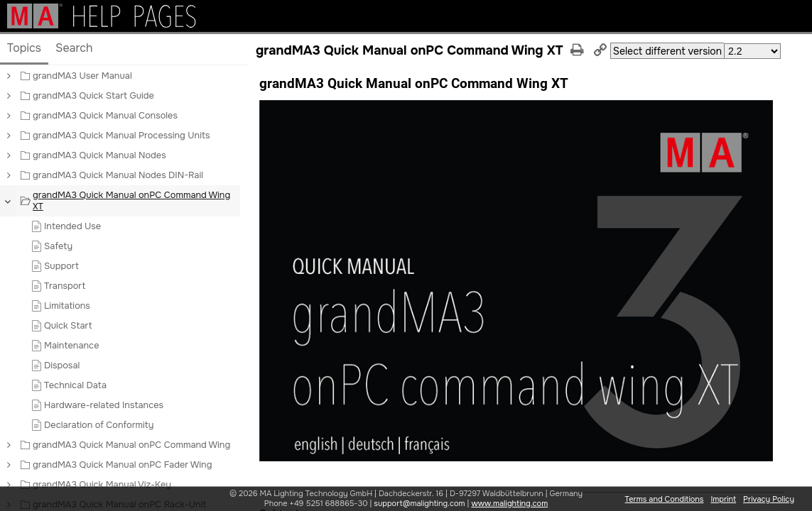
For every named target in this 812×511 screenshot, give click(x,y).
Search (74, 48)
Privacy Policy (769, 499)
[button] (8, 76)
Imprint (723, 499)
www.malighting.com (509, 503)
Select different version (667, 51)
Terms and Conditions (665, 499)
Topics (24, 48)
